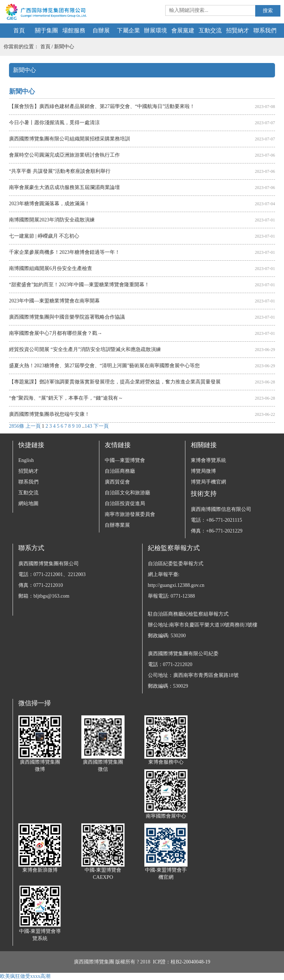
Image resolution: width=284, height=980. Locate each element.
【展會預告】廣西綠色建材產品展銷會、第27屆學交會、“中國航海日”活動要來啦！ (102, 106)
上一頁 (33, 426)
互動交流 (210, 30)
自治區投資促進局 (125, 504)
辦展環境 (155, 30)
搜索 (268, 11)
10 (78, 426)
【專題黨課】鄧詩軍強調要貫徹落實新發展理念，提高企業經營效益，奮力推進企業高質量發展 (115, 382)
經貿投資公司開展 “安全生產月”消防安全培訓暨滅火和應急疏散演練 (85, 349)
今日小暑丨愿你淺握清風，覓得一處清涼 (54, 123)
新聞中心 (64, 47)
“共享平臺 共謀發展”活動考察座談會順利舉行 (60, 171)
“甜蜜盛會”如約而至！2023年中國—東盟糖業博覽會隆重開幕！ (79, 285)
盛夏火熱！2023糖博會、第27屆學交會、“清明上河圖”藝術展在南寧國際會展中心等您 (104, 366)
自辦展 (101, 30)
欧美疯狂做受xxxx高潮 (25, 976)
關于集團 (46, 30)
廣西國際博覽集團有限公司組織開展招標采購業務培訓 (69, 139)
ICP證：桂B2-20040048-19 (182, 962)
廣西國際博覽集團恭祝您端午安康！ (49, 414)
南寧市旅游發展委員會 (130, 514)
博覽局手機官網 (208, 482)
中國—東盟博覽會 (125, 460)
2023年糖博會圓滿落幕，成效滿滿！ (49, 204)
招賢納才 (238, 30)
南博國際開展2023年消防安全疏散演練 (52, 220)
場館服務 (74, 30)
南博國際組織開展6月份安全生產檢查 (51, 268)
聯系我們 (265, 30)
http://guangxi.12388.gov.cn (176, 585)
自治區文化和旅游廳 (127, 493)
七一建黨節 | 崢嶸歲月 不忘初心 (44, 236)
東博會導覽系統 (208, 460)
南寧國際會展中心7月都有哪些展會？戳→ (56, 333)
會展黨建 (183, 30)
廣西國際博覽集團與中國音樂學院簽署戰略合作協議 (67, 317)
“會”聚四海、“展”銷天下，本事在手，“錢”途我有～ (66, 398)
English (26, 460)
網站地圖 (28, 504)
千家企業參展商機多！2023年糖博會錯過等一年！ (64, 252)
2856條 (17, 426)
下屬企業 (129, 30)
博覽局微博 (203, 471)
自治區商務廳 (120, 471)
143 (88, 426)
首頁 (19, 30)
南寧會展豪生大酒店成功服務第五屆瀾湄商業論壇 (64, 187)
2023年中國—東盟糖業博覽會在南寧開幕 (54, 301)
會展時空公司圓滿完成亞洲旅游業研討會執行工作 (64, 155)
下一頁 (101, 426)
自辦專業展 (117, 525)
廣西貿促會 (117, 482)
